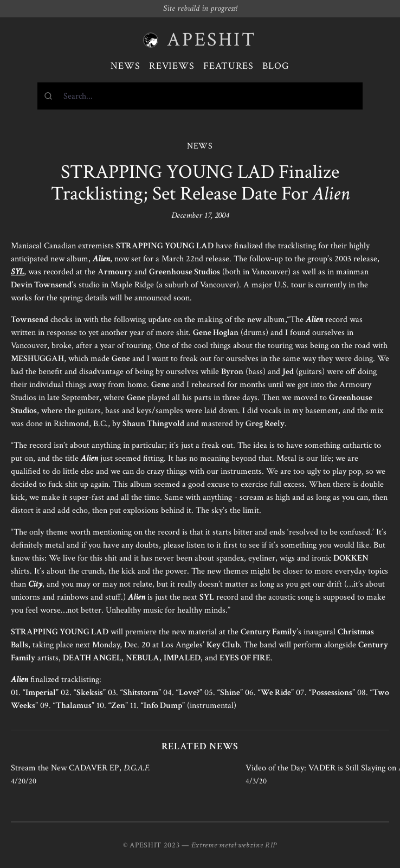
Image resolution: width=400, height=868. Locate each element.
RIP (271, 845)
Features (228, 66)
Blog (276, 66)
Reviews (172, 66)
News (125, 66)
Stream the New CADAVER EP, (80, 768)
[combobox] (200, 96)
